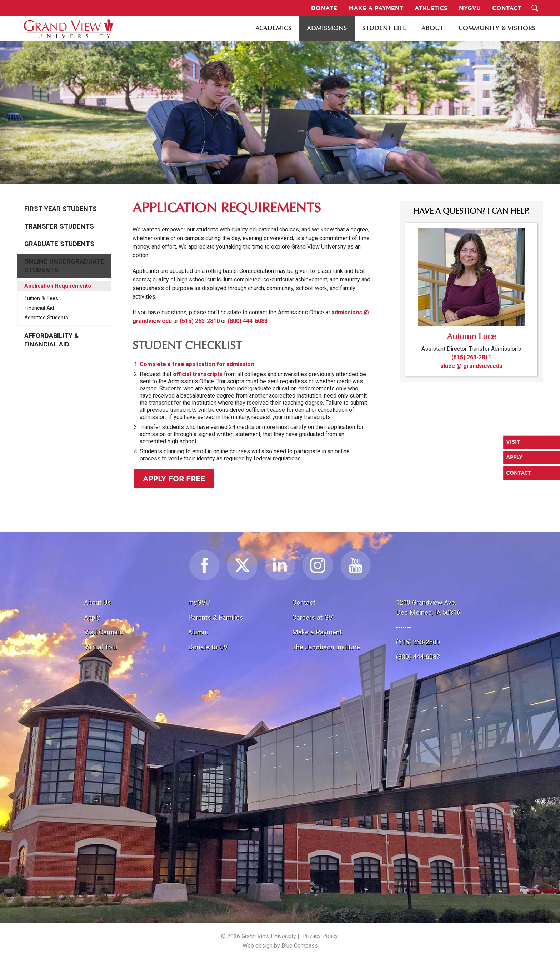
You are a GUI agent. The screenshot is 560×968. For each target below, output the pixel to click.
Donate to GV (208, 647)
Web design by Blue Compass (280, 946)
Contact (304, 602)
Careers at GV (312, 617)
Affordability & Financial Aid (52, 340)
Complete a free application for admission (197, 364)
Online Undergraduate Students (64, 266)
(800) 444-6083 (247, 321)
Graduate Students (59, 244)
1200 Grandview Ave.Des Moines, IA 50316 (428, 607)
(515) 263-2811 (471, 357)
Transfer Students (59, 226)
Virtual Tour (101, 647)
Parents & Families (216, 617)
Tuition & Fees (41, 298)
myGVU (199, 602)
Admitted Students (46, 318)
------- (404, 627)
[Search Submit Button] (535, 8)
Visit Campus (104, 632)
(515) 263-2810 (200, 321)
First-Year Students (61, 209)
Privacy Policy (320, 936)
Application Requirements (58, 286)
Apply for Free (174, 478)
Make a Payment (317, 632)
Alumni (198, 632)
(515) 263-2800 (418, 642)
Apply (92, 617)
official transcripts (198, 374)
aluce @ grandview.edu (471, 366)
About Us (98, 602)
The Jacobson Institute (326, 647)
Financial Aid (39, 308)
